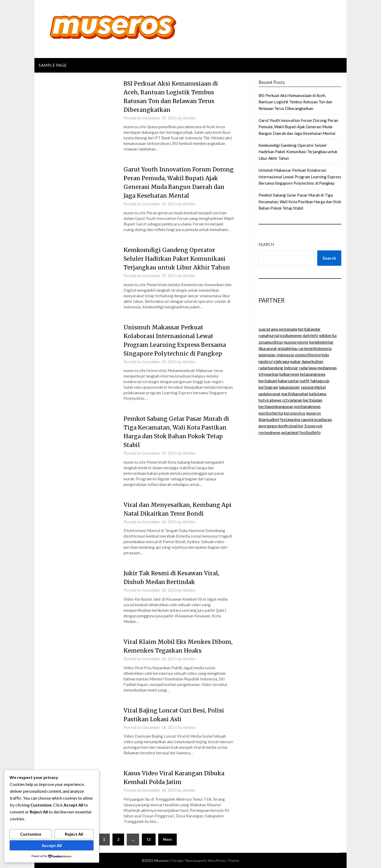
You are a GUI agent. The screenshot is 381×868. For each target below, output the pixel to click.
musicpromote (296, 342)
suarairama (268, 329)
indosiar (291, 368)
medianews (327, 368)
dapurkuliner (313, 361)
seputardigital (313, 387)
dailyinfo (310, 335)
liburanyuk (268, 348)
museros (314, 413)
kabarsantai (288, 381)
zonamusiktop (271, 342)
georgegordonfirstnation (281, 426)
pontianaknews (307, 406)
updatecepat (269, 394)
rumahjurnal (269, 335)
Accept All (52, 845)
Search (266, 244)
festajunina (290, 419)
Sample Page (53, 65)
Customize (31, 834)
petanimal (290, 432)
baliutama (318, 394)
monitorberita (271, 413)
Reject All (74, 834)
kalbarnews (289, 374)
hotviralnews (270, 400)
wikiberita (328, 335)
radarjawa (308, 368)
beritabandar (309, 329)
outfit (305, 381)
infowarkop (269, 374)
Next (167, 839)
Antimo (189, 118)
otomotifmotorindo (312, 355)
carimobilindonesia (315, 348)
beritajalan (313, 400)
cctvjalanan (292, 400)
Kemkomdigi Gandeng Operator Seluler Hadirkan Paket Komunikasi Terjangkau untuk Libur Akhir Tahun (178, 259)
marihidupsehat (295, 394)
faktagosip (320, 381)
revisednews (269, 432)
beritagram (268, 387)
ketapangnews (313, 374)
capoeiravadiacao (316, 419)
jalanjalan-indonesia (276, 355)
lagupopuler (289, 387)
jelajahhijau (288, 348)
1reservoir (313, 426)
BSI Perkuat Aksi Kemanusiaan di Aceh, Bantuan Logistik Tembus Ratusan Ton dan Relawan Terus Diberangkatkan (295, 102)
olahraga (281, 361)
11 (149, 839)
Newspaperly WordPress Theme (212, 860)
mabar (295, 361)
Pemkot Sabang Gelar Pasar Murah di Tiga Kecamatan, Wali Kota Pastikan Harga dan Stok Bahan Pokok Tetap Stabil (300, 201)
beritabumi (268, 381)
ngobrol (266, 361)
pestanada (288, 329)
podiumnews (291, 335)
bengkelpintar (321, 342)
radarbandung (271, 368)
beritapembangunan (276, 406)
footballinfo (310, 432)
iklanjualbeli (269, 419)
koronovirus (295, 413)
